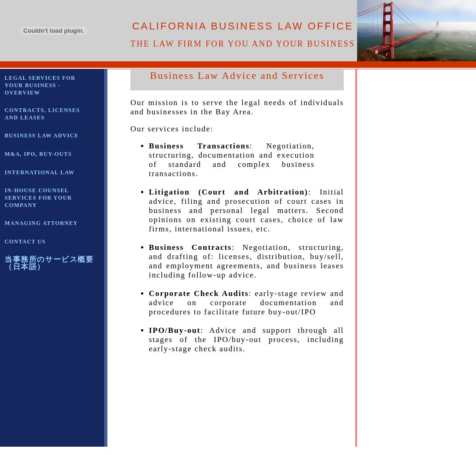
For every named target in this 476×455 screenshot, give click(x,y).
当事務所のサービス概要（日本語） (49, 263)
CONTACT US (25, 242)
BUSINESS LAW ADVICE (42, 136)
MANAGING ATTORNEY (41, 223)
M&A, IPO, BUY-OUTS (38, 154)
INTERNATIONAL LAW (40, 172)
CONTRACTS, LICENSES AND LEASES (42, 114)
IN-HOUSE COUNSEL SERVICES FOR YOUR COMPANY (38, 198)
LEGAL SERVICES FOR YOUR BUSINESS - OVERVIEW (40, 85)
